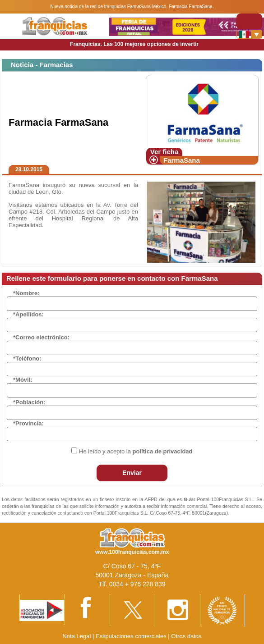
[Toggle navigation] (249, 21)
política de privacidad (163, 451)
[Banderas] (249, 34)
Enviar (132, 473)
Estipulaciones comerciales (132, 636)
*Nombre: (26, 293)
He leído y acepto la (136, 451)
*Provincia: (28, 423)
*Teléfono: (27, 359)
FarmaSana (182, 160)
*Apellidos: (28, 314)
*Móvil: (23, 380)
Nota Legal (76, 636)
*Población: (29, 402)
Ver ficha (164, 152)
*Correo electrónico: (41, 337)
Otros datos (186, 636)
